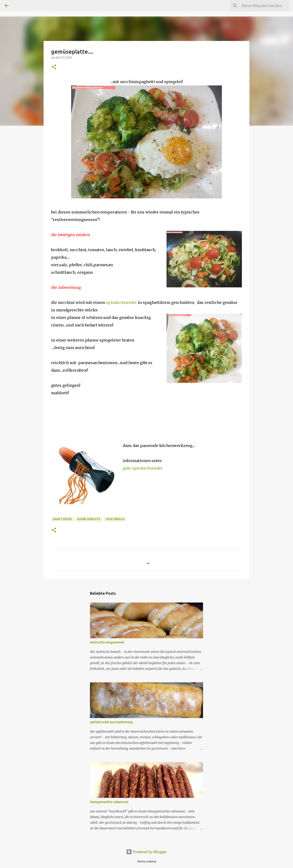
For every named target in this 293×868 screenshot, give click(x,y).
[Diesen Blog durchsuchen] (265, 6)
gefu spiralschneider (143, 468)
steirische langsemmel (107, 642)
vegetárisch (115, 519)
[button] (54, 67)
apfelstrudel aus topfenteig (111, 722)
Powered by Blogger (146, 852)
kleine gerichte (89, 519)
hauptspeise (62, 519)
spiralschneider (121, 302)
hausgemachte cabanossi (109, 802)
